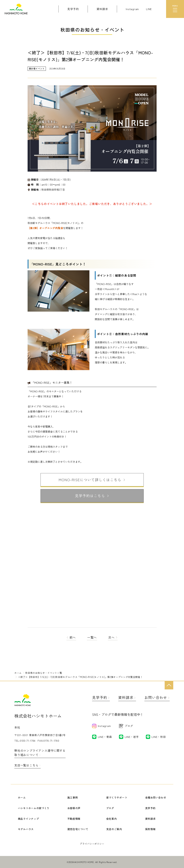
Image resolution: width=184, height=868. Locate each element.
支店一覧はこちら (26, 765)
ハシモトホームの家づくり (34, 808)
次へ (113, 637)
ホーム (22, 797)
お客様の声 (74, 808)
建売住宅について (78, 829)
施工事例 (73, 797)
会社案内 (112, 819)
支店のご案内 (114, 829)
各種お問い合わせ (156, 797)
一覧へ (92, 637)
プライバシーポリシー (92, 844)
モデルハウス (26, 829)
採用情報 (150, 829)
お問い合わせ (156, 697)
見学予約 (100, 697)
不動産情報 (74, 819)
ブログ (110, 808)
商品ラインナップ (28, 819)
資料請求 (126, 697)
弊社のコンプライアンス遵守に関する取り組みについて (40, 753)
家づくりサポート (117, 797)
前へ (71, 637)
